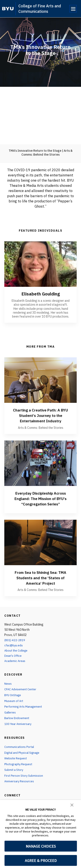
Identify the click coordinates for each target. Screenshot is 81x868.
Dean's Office (13, 660)
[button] (72, 805)
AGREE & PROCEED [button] (41, 861)
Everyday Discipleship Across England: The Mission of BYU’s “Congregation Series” (40, 501)
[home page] (8, 9)
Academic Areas (15, 666)
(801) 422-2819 (15, 645)
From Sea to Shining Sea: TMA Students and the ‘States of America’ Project (40, 583)
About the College (17, 655)
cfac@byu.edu (14, 650)
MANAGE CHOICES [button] (41, 846)
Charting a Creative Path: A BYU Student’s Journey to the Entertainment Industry (40, 415)
